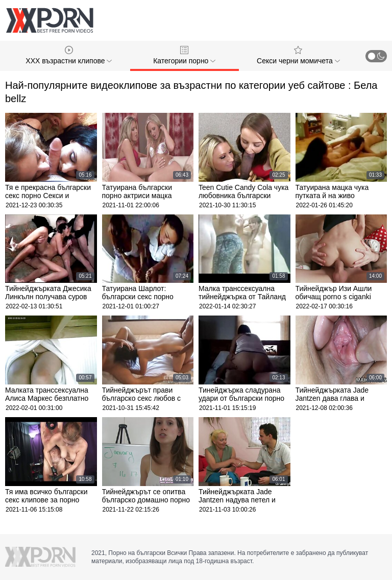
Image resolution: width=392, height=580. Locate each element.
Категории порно (184, 55)
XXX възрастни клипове (69, 55)
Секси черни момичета (298, 55)
